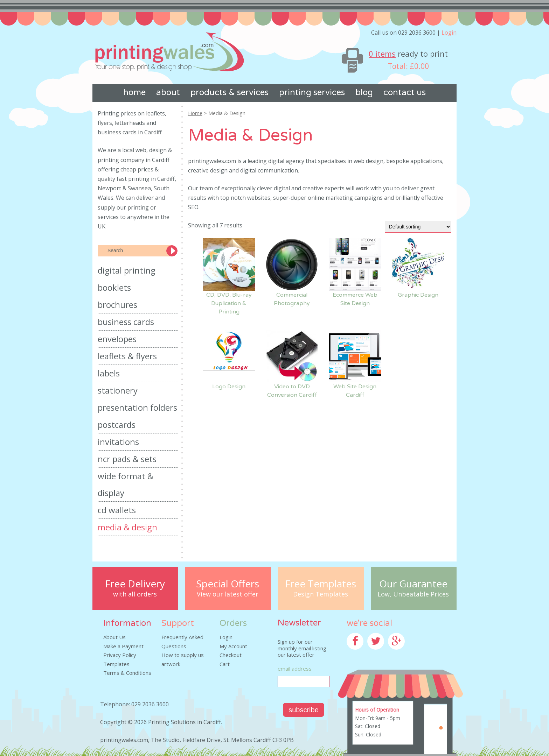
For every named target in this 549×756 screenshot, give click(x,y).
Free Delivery (135, 584)
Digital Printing (127, 270)
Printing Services (312, 93)
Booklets (114, 287)
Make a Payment (123, 646)
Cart (225, 664)
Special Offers (228, 584)
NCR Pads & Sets (127, 459)
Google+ (398, 654)
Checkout (231, 655)
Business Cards (126, 322)
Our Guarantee (413, 584)
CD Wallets (117, 510)
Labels (109, 373)
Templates (116, 664)
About (168, 93)
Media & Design (127, 527)
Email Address (295, 669)
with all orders (135, 594)
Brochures (117, 305)
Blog (364, 93)
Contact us (405, 93)
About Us (114, 637)
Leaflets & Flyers (127, 356)
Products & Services (230, 93)
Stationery (118, 390)
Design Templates (321, 594)
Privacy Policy (120, 655)
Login (449, 33)
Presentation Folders (137, 407)
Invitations (118, 442)
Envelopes (117, 339)
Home (134, 93)
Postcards (117, 425)
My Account (233, 646)
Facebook (358, 654)
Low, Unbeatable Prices (413, 594)
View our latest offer (228, 594)
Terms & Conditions (127, 673)
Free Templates (321, 584)
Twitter (376, 654)
